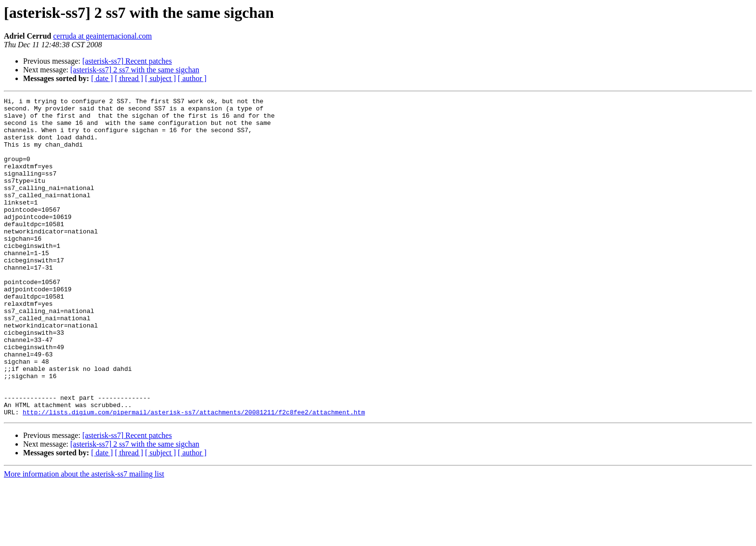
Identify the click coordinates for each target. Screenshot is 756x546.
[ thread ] (129, 78)
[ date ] (102, 78)
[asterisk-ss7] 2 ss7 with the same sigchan (135, 70)
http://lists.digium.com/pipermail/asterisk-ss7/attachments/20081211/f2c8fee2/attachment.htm (194, 476)
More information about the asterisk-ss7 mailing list (84, 538)
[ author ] (192, 78)
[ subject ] (161, 78)
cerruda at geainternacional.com (102, 36)
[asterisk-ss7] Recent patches (127, 61)
